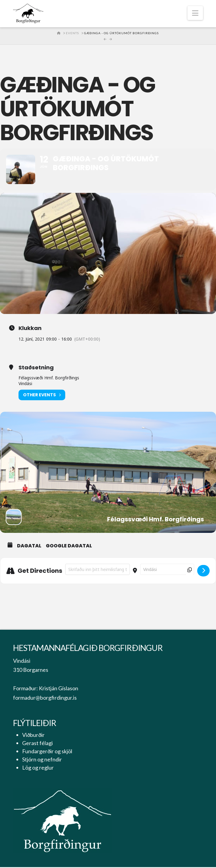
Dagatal (29, 546)
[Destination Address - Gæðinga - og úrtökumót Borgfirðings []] (167, 570)
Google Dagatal (69, 546)
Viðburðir (33, 736)
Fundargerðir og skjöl (47, 752)
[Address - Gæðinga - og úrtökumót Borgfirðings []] (98, 570)
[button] (195, 13)
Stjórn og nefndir (42, 760)
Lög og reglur (38, 768)
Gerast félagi (37, 744)
